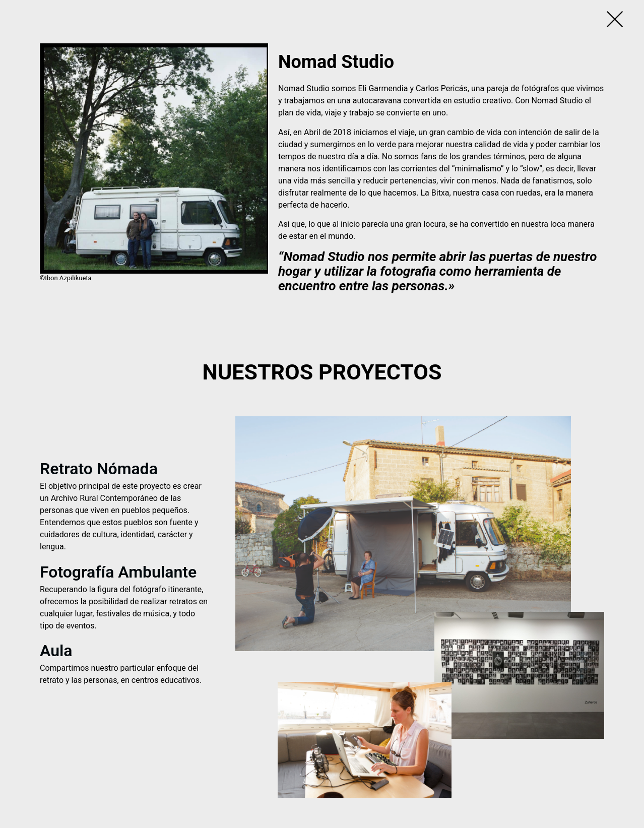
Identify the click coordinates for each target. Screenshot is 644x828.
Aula (56, 651)
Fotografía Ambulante (118, 572)
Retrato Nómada (99, 469)
